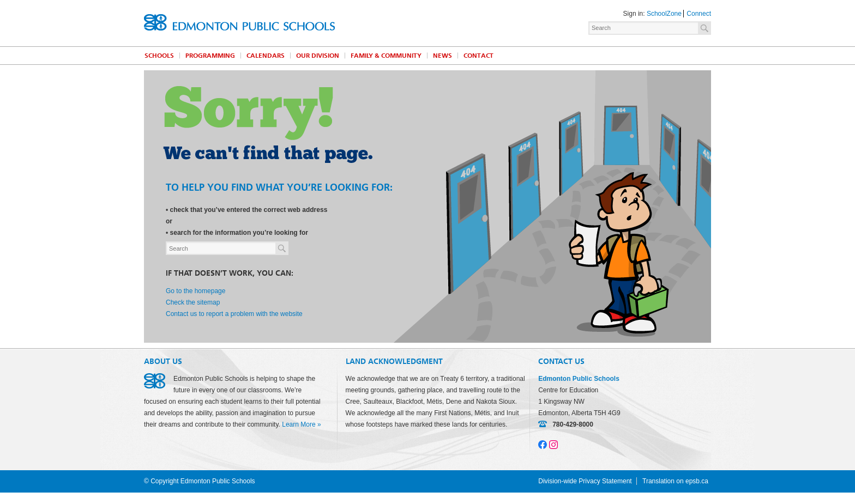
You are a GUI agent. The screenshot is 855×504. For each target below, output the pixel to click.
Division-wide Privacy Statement (585, 481)
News (442, 56)
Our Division (318, 56)
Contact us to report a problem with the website (234, 314)
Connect (699, 14)
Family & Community (386, 56)
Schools (159, 56)
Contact (478, 56)
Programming (210, 56)
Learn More (299, 424)
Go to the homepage (195, 291)
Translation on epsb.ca (675, 481)
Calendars (266, 56)
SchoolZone (664, 14)
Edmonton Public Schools (239, 22)
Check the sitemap (193, 302)
